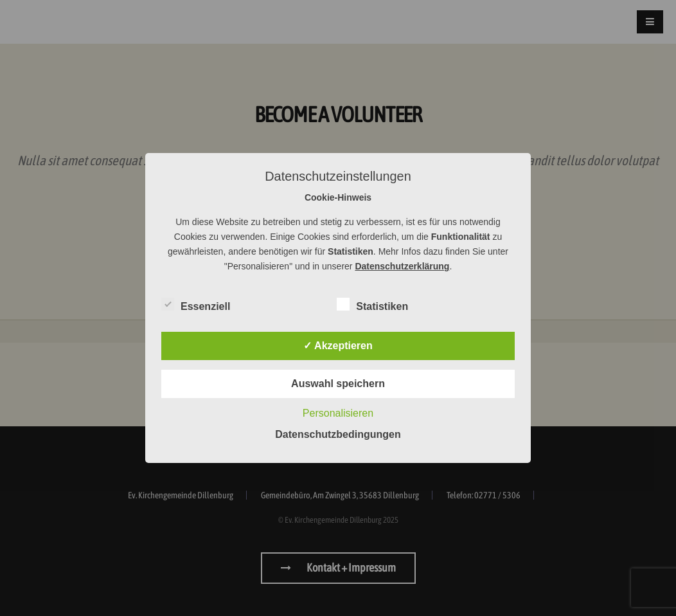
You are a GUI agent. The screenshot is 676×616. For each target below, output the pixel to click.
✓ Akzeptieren (338, 346)
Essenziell (196, 304)
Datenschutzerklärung (402, 266)
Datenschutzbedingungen (338, 434)
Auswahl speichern (338, 384)
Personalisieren (338, 413)
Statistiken (372, 304)
